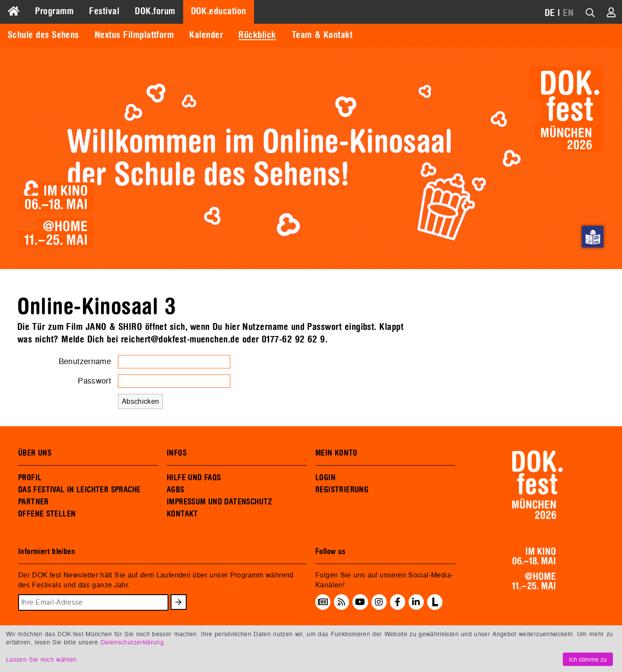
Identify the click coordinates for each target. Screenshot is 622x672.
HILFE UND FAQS (194, 478)
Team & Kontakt (322, 35)
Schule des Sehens (43, 35)
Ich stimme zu (588, 659)
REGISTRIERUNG (342, 490)
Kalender (206, 35)
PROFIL (30, 478)
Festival (104, 11)
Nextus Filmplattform (134, 35)
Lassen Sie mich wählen (41, 659)
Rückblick (257, 35)
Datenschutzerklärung (132, 642)
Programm (54, 11)
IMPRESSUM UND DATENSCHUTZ (220, 502)
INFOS (177, 453)
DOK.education (219, 11)
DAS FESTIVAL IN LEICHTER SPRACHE (79, 490)
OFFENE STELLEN (47, 514)
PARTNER (33, 502)
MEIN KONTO (336, 453)
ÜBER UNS (35, 453)
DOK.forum (155, 11)
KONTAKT (182, 514)
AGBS (176, 490)
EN (568, 13)
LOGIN (325, 478)
